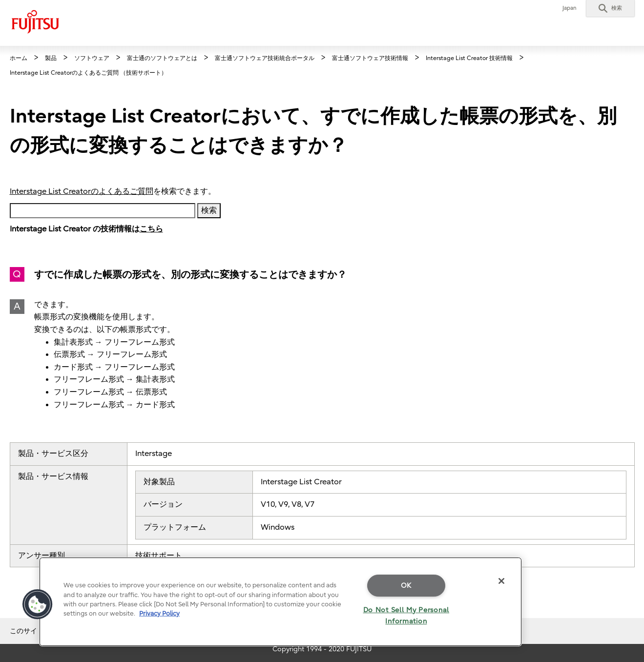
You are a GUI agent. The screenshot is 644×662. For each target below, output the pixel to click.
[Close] (501, 581)
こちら (151, 229)
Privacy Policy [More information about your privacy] (159, 613)
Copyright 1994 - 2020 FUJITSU (322, 649)
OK (406, 586)
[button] (610, 8)
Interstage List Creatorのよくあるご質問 (82, 191)
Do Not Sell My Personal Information (406, 616)
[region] (280, 602)
